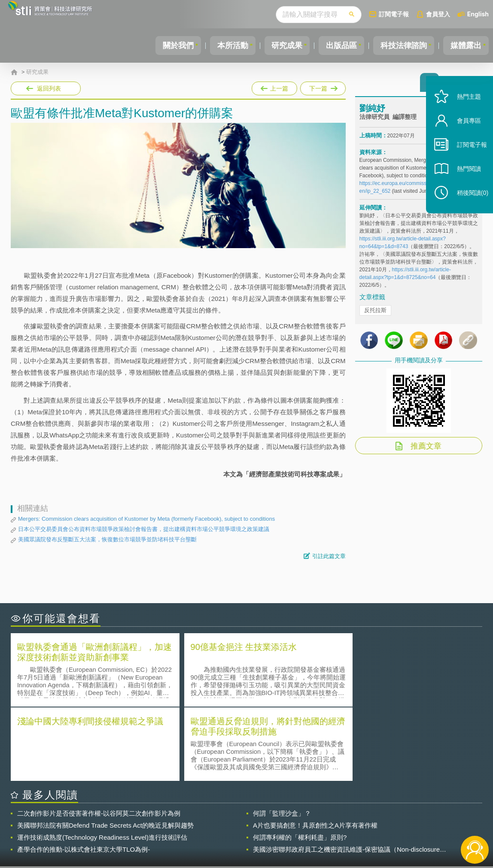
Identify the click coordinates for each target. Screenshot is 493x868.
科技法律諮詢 (400, 46)
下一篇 (322, 87)
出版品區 (335, 46)
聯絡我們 (250, 833)
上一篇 (274, 87)
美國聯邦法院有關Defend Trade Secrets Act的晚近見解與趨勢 (105, 750)
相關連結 (412, 821)
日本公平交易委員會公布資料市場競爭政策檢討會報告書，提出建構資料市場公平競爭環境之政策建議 (144, 529)
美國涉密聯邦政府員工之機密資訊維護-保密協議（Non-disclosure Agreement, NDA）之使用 (346, 774)
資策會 (365, 821)
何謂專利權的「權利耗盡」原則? (300, 762)
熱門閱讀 (464, 181)
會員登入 (438, 14)
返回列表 (49, 88)
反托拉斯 (375, 313)
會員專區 (464, 132)
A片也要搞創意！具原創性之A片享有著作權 (315, 750)
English (478, 14)
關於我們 (164, 46)
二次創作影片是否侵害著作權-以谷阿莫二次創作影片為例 (99, 738)
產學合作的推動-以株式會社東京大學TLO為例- (84, 774)
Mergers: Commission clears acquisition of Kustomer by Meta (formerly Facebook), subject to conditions (146, 519)
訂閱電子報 (394, 14)
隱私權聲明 (253, 821)
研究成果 (278, 46)
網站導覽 (300, 833)
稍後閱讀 (468, 205)
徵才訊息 (300, 821)
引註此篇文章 (329, 556)
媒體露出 (465, 46)
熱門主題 (464, 108)
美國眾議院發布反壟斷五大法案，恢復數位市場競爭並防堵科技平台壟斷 (107, 539)
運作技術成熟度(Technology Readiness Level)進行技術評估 (102, 762)
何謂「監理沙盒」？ (282, 738)
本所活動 (221, 46)
